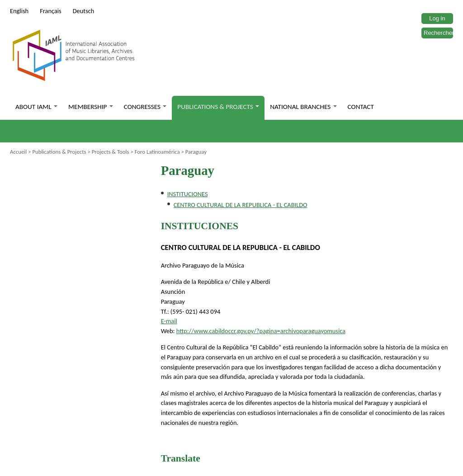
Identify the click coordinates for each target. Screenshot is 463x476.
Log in (437, 18)
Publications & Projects (218, 107)
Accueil (18, 152)
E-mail (169, 321)
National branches (303, 107)
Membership (91, 107)
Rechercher (439, 33)
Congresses (145, 107)
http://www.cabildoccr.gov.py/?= (261, 331)
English (19, 11)
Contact (361, 107)
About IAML (36, 107)
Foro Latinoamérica (157, 152)
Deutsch (84, 11)
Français (51, 11)
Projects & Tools (111, 152)
